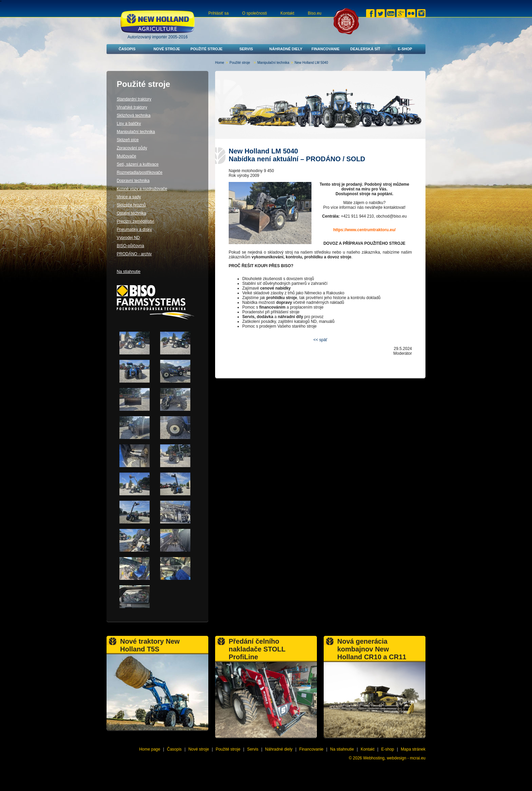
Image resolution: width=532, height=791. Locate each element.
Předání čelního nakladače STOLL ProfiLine (257, 649)
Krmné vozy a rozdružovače (142, 189)
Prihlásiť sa (218, 13)
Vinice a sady (129, 197)
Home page (150, 749)
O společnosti (255, 13)
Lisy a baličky (129, 124)
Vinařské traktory (132, 107)
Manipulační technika (273, 63)
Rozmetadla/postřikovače (140, 172)
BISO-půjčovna (130, 246)
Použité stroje (206, 49)
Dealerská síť (365, 49)
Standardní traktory (134, 99)
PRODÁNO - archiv (134, 254)
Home (220, 63)
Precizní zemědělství (136, 221)
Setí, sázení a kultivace (138, 164)
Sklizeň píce (128, 140)
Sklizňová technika (134, 115)
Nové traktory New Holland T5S (150, 645)
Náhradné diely (286, 49)
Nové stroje (167, 49)
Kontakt (288, 13)
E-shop (405, 49)
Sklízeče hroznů (131, 205)
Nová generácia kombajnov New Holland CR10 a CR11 (372, 649)
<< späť (320, 340)
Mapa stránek (413, 749)
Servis (246, 49)
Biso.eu (315, 13)
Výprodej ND (128, 238)
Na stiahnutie (129, 272)
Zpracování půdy (132, 148)
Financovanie (326, 49)
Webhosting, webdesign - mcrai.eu (394, 758)
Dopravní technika (133, 181)
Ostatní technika (131, 213)
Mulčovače (126, 156)
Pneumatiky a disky (134, 229)
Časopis (127, 49)
